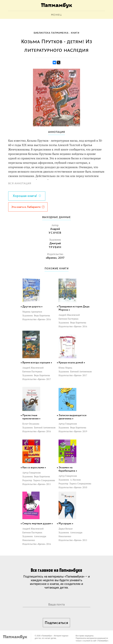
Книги (75, 33)
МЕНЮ (56, 15)
